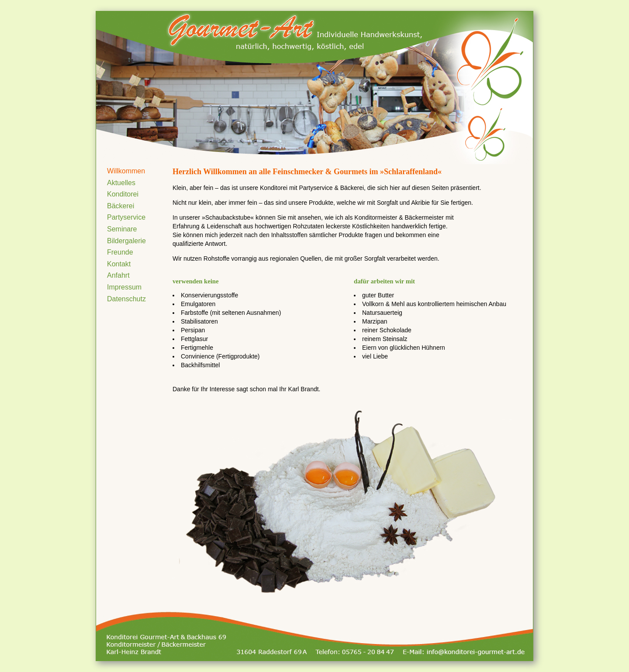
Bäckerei (121, 206)
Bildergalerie (126, 241)
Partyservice (126, 217)
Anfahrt (118, 275)
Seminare (122, 229)
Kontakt (119, 264)
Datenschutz (126, 299)
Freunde (120, 252)
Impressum (124, 287)
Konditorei (123, 194)
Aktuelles (121, 183)
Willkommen (126, 171)
